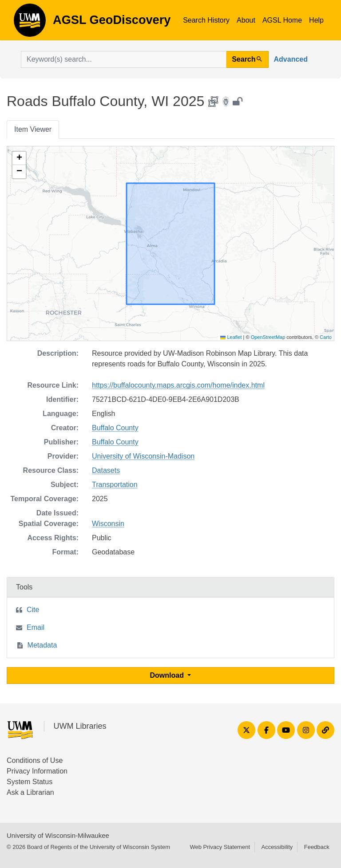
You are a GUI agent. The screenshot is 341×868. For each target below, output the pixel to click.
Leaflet (231, 337)
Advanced (291, 59)
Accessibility (277, 847)
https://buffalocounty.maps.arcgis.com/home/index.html (178, 385)
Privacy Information (37, 771)
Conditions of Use (35, 760)
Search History (206, 20)
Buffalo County (115, 428)
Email (36, 627)
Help (316, 20)
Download (168, 675)
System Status (30, 782)
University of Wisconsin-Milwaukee (58, 835)
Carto (326, 337)
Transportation (115, 485)
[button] (19, 158)
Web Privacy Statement (220, 847)
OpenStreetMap (268, 337)
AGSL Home (282, 20)
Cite (33, 610)
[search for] (124, 59)
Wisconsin (108, 524)
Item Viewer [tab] (33, 129)
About (246, 20)
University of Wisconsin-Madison (143, 456)
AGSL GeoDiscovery (30, 23)
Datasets (106, 470)
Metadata (42, 645)
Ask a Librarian (30, 792)
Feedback (317, 847)
